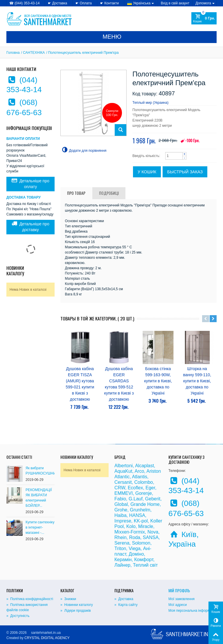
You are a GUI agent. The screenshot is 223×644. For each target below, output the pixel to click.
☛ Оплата (84, 3)
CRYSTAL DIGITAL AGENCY (47, 638)
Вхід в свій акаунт (175, 3)
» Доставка (124, 599)
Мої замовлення (181, 599)
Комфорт (144, 560)
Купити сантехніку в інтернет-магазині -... (40, 527)
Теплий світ (145, 565)
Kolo (131, 526)
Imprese (123, 521)
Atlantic (122, 477)
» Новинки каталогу (77, 605)
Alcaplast (144, 466)
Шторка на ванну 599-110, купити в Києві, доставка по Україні (197, 381)
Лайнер (122, 565)
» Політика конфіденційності (30, 599)
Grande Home (145, 504)
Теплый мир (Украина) (150, 103)
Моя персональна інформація (193, 611)
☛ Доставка (57, 3)
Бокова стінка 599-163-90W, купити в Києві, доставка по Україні (158, 381)
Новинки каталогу (15, 271)
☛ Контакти (109, 3)
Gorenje (144, 493)
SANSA (151, 537)
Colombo (143, 482)
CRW (120, 488)
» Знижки (68, 599)
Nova (153, 532)
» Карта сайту (126, 605)
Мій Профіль (179, 590)
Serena (122, 543)
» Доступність (18, 616)
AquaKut (123, 471)
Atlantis (139, 477)
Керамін (123, 560)
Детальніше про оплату (30, 183)
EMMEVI (124, 493)
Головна (13, 53)
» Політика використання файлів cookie (27, 607)
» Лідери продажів (76, 611)
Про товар (76, 193)
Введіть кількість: (146, 156)
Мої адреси (178, 605)
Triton (120, 548)
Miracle (146, 526)
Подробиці (109, 193)
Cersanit (123, 482)
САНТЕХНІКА (34, 53)
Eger (150, 488)
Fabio (120, 499)
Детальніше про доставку (30, 226)
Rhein (121, 537)
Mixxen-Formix (130, 532)
